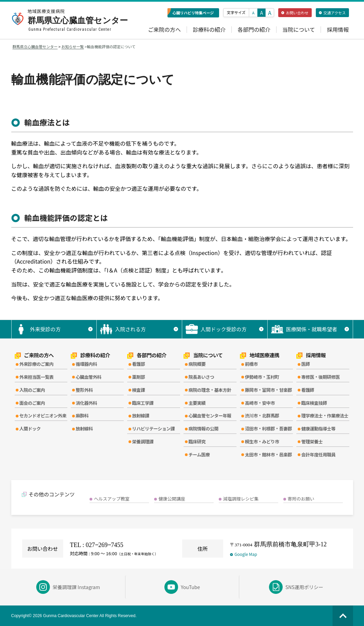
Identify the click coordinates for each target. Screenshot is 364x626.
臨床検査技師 (314, 403)
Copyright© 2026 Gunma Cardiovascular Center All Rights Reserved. (74, 616)
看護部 (138, 364)
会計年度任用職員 (318, 455)
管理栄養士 (312, 442)
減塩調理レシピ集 (241, 499)
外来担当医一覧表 (37, 377)
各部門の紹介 (254, 30)
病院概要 (197, 364)
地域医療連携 (260, 355)
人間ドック (30, 429)
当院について (299, 30)
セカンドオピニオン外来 (43, 416)
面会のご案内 (32, 403)
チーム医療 (199, 455)
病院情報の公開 (203, 429)
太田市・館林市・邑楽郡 (268, 455)
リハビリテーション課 (153, 429)
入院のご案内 (32, 390)
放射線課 (140, 416)
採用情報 (338, 30)
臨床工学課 (143, 403)
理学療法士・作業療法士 (325, 416)
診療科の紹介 (209, 30)
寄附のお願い (301, 499)
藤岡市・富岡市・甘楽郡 (268, 390)
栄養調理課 (143, 442)
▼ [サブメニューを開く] (90, 329)
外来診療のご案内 (37, 364)
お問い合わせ (295, 13)
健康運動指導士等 (318, 429)
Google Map (244, 554)
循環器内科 (86, 364)
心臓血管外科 (88, 377)
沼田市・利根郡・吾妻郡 (268, 429)
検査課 (138, 390)
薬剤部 (138, 377)
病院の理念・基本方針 (210, 390)
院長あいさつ (201, 377)
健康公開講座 (172, 499)
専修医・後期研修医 (320, 377)
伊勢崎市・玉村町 (262, 377)
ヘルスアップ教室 (112, 499)
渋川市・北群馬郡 (262, 416)
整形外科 (84, 390)
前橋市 (251, 364)
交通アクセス (332, 13)
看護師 (308, 390)
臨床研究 (197, 442)
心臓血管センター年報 (210, 416)
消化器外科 (86, 403)
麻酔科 (82, 416)
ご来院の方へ (164, 30)
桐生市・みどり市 (262, 442)
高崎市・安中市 (260, 403)
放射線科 (84, 429)
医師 (305, 364)
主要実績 (197, 403)
